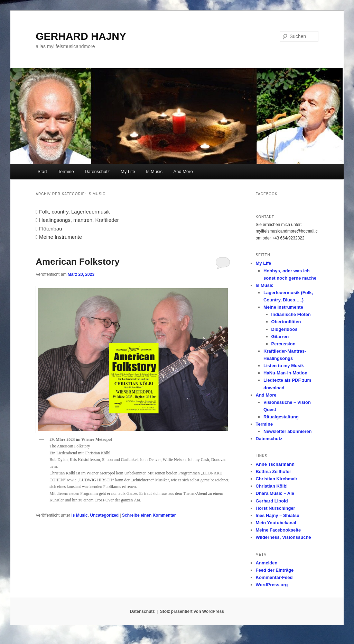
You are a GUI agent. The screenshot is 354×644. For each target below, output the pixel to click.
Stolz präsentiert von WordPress (192, 611)
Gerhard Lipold (272, 501)
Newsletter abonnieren (287, 431)
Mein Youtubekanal (276, 523)
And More (183, 171)
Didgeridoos (285, 329)
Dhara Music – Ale (275, 493)
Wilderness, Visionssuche (283, 537)
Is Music (154, 171)
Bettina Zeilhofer (274, 471)
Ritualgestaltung (281, 417)
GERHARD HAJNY (81, 36)
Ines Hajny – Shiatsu (278, 515)
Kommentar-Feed (274, 577)
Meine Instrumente (283, 307)
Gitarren (280, 337)
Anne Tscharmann (275, 464)
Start (42, 171)
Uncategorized (104, 515)
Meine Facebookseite (278, 530)
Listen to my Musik (284, 366)
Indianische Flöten (291, 314)
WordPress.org (272, 585)
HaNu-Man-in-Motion (285, 373)
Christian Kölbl (272, 486)
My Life (128, 171)
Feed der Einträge (275, 570)
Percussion (283, 344)
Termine (66, 171)
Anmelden (267, 563)
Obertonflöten (286, 322)
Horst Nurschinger (276, 508)
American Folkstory (78, 262)
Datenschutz (97, 171)
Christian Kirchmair (277, 479)
